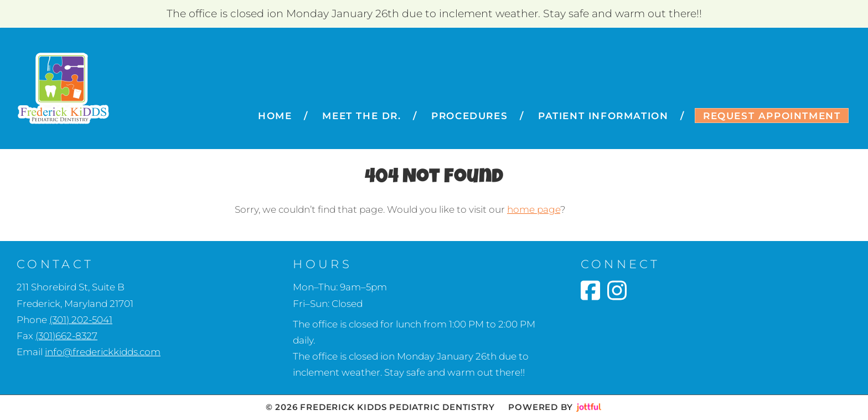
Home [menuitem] (275, 116)
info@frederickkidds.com (103, 352)
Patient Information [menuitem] (603, 116)
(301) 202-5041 (81, 320)
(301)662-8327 (66, 336)
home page (534, 209)
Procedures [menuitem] (469, 116)
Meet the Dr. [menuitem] (361, 116)
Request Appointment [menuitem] (772, 116)
